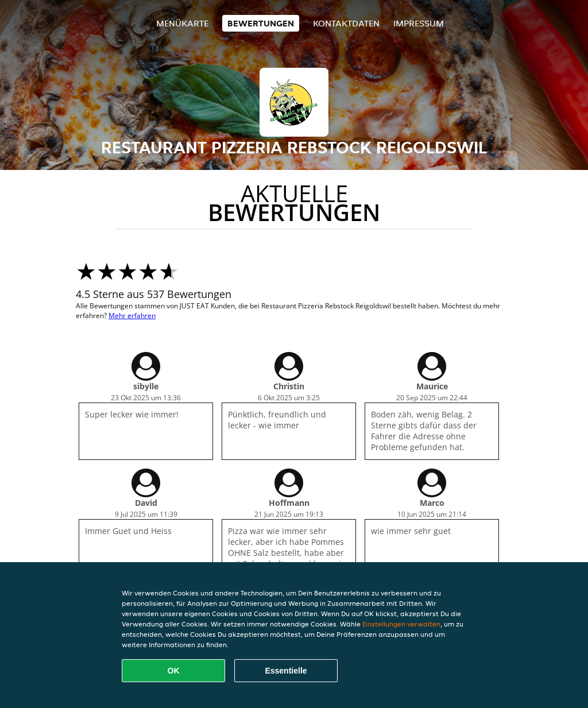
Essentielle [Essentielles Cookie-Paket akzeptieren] (286, 671)
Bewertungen (261, 23)
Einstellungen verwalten (401, 624)
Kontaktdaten (346, 23)
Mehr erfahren (132, 316)
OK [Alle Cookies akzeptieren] (174, 671)
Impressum (419, 23)
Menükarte (182, 23)
